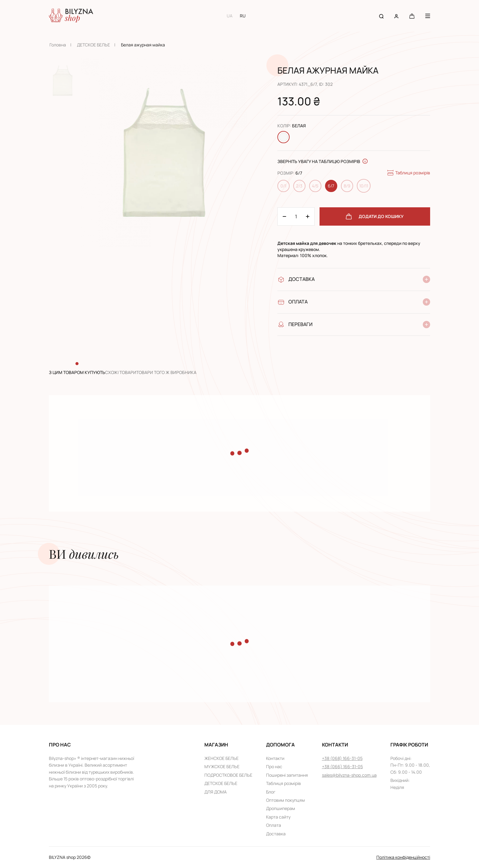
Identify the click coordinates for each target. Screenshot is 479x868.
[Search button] (381, 16)
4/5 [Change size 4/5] (315, 186)
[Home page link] (71, 16)
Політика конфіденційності (403, 857)
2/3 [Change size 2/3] (299, 186)
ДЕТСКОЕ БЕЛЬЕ (93, 45)
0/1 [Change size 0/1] (283, 186)
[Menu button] (428, 16)
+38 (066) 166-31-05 (342, 766)
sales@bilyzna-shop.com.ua (349, 775)
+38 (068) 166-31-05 (342, 758)
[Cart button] (412, 16)
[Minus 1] (308, 216)
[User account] (396, 16)
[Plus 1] (284, 216)
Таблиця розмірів (408, 173)
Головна (58, 45)
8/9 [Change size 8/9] (347, 186)
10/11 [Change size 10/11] (364, 186)
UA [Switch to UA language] (230, 16)
